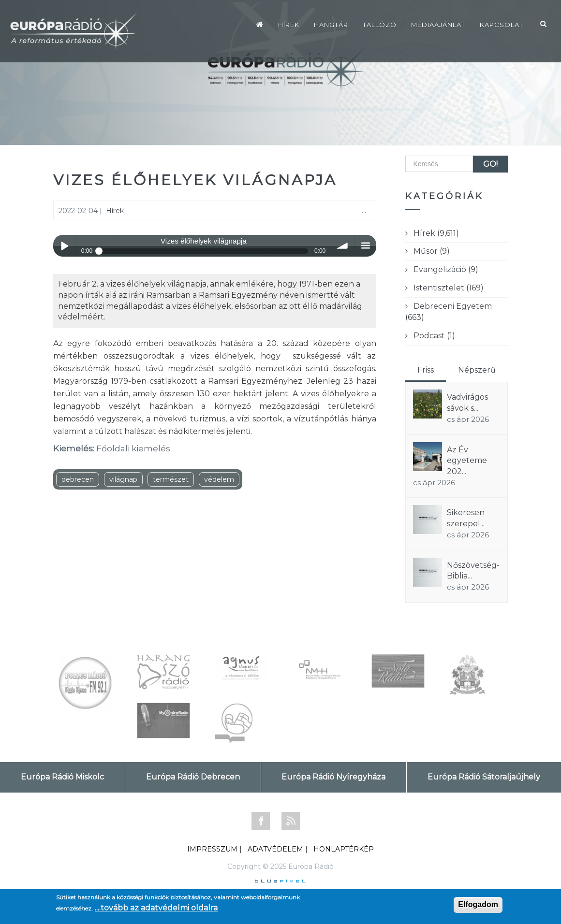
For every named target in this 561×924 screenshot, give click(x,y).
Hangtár (331, 25)
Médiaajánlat (438, 25)
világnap (123, 479)
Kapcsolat (502, 25)
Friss (426, 370)
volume (343, 246)
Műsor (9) (432, 251)
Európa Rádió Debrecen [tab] (193, 777)
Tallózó (380, 25)
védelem (219, 479)
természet (171, 479)
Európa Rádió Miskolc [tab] (62, 777)
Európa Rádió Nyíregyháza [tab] (333, 777)
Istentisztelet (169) (449, 288)
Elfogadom (478, 904)
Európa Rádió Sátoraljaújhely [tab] (484, 777)
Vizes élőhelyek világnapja (195, 180)
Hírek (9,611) (436, 233)
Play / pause (64, 246)
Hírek (289, 25)
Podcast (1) (434, 336)
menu (365, 246)
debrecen (78, 479)
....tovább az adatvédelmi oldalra (156, 908)
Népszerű (477, 370)
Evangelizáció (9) (446, 269)
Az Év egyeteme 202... (467, 461)
